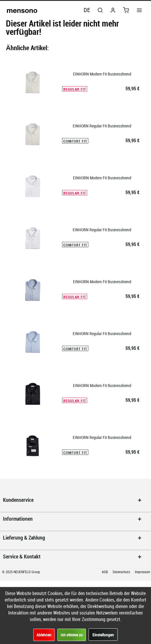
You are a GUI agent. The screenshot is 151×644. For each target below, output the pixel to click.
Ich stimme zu (72, 635)
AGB (105, 572)
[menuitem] (139, 10)
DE (87, 10)
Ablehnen (44, 635)
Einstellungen (103, 635)
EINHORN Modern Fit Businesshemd (102, 74)
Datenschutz (122, 572)
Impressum (142, 572)
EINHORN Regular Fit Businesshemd (102, 126)
